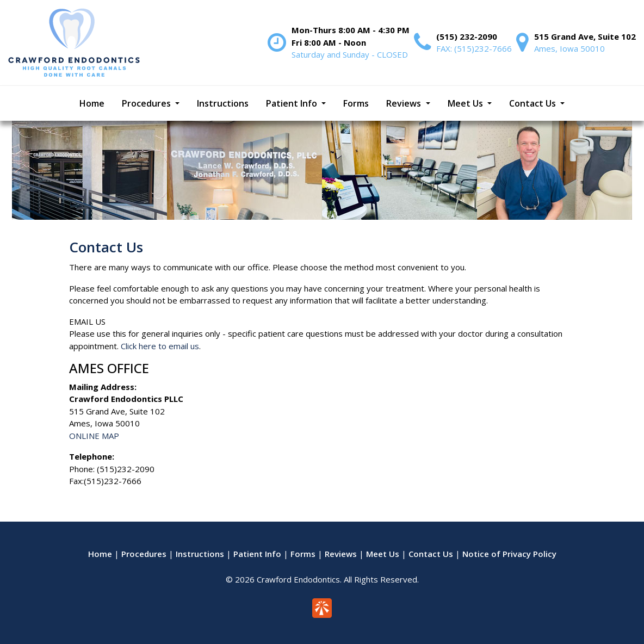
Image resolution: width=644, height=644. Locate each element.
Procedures (144, 554)
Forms (303, 554)
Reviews (341, 554)
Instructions (200, 554)
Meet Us (383, 554)
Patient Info (257, 554)
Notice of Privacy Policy (509, 554)
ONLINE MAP (94, 436)
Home (100, 554)
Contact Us (431, 554)
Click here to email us (160, 346)
